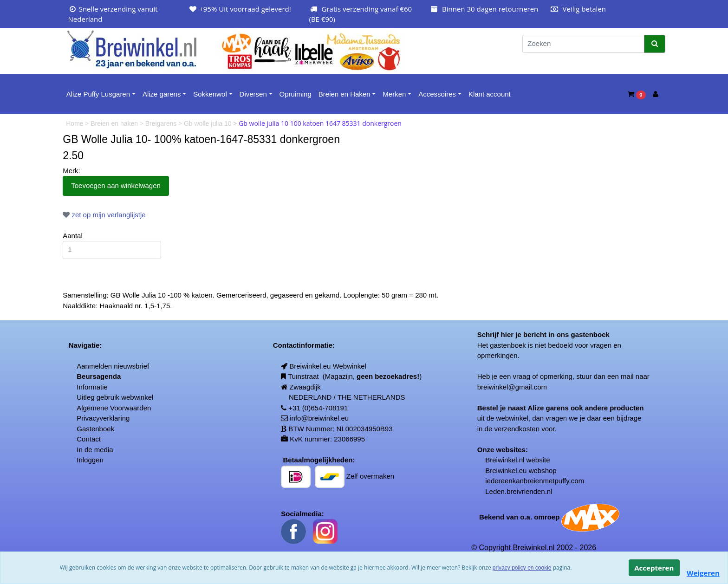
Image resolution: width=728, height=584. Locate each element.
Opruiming (296, 94)
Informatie (92, 387)
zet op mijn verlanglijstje (104, 215)
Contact (89, 439)
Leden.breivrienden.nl (519, 491)
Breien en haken (115, 123)
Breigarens (162, 123)
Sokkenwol (210, 94)
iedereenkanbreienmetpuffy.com (535, 481)
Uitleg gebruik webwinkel (115, 397)
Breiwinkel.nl (505, 460)
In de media (95, 450)
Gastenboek (95, 429)
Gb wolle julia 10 (209, 123)
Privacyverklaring (103, 418)
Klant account (490, 94)
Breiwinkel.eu (506, 470)
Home (75, 123)
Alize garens (162, 94)
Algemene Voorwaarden (114, 408)
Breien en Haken (344, 94)
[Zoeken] (583, 44)
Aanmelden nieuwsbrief (113, 366)
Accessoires (437, 94)
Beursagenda (99, 376)
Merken (394, 94)
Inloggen (90, 460)
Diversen (253, 94)
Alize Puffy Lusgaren (98, 94)
